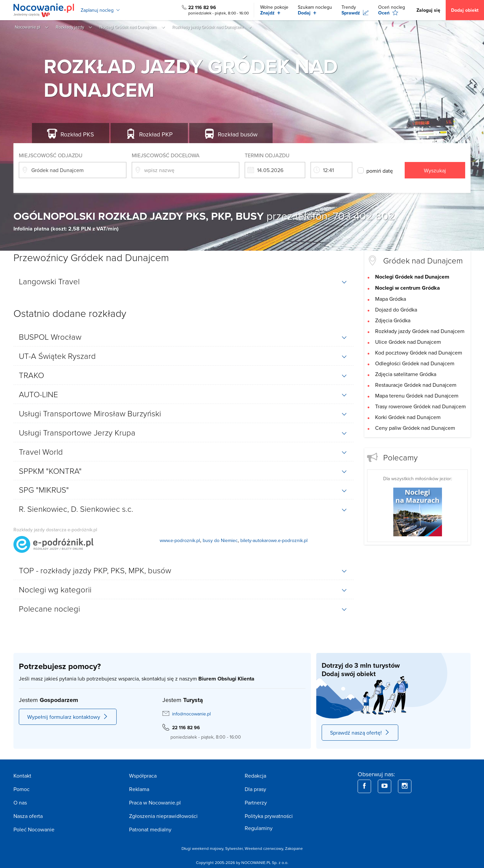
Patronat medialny (150, 829)
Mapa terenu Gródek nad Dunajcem (417, 396)
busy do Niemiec (220, 540)
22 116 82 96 (202, 7)
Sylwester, (235, 848)
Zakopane (294, 848)
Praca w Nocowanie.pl (155, 802)
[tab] (184, 281)
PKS (77, 134)
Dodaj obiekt (465, 10)
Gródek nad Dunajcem (423, 260)
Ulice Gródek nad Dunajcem (408, 342)
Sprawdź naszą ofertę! (360, 733)
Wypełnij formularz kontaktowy (68, 717)
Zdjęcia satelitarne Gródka (406, 374)
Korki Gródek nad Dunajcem (408, 417)
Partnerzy (256, 802)
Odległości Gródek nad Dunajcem (415, 363)
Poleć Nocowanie (34, 829)
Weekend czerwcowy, (265, 848)
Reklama (139, 789)
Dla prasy (255, 789)
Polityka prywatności (269, 816)
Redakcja (255, 776)
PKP (156, 134)
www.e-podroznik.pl (180, 540)
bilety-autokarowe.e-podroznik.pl (274, 540)
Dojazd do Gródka (396, 309)
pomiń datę (380, 171)
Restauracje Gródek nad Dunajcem (416, 385)
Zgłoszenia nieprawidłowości (163, 816)
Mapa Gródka (391, 299)
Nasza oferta (28, 816)
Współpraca (143, 776)
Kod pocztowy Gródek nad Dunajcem (419, 353)
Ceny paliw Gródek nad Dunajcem (415, 428)
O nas (20, 802)
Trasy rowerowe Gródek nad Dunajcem (420, 406)
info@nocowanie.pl (191, 714)
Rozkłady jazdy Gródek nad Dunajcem (420, 331)
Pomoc (22, 789)
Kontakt (22, 776)
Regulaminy (259, 828)
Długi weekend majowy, (203, 848)
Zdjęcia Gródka (393, 320)
